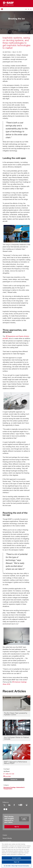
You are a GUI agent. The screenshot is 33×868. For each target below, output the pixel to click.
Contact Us (14, 780)
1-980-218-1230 (9, 774)
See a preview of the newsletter (24, 819)
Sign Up (17, 826)
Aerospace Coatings (10, 787)
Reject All (16, 862)
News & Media (7, 838)
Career (5, 835)
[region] (16, 855)
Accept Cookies (16, 858)
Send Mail (7, 776)
